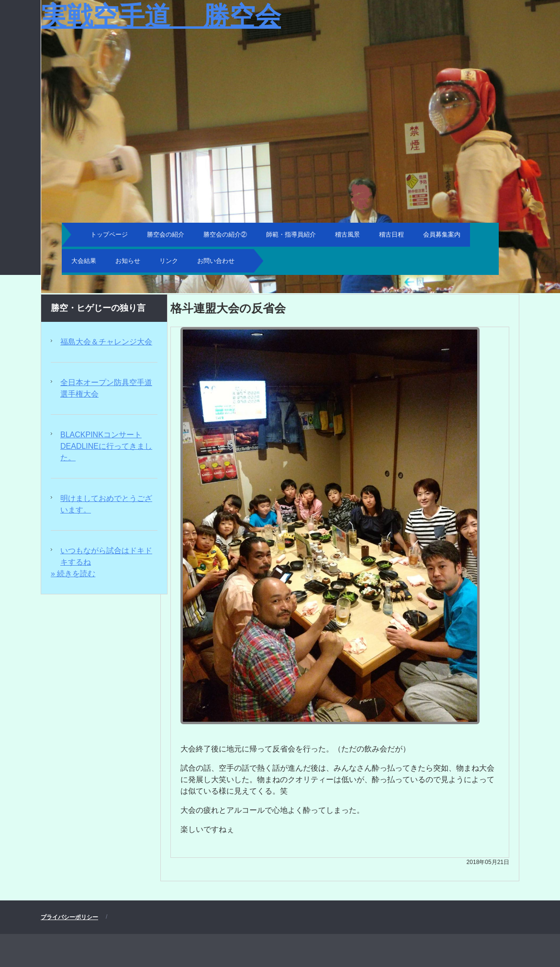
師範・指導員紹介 (291, 234)
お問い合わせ (216, 261)
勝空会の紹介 (166, 234)
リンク (169, 261)
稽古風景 (347, 234)
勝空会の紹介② (225, 234)
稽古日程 (392, 234)
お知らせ (128, 261)
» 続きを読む (73, 574)
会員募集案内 (442, 234)
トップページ (109, 234)
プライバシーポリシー (69, 917)
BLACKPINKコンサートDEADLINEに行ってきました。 (106, 446)
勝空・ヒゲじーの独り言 (98, 308)
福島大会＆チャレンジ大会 (106, 342)
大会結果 (84, 261)
